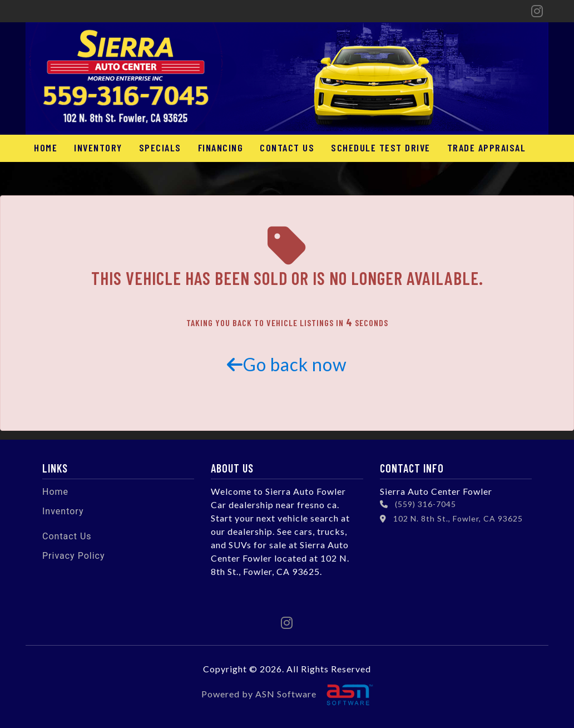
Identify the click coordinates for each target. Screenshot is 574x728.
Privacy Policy (74, 556)
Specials (160, 147)
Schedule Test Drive (381, 147)
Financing (221, 147)
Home (46, 147)
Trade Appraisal (487, 147)
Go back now (287, 364)
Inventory (98, 147)
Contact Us (287, 147)
